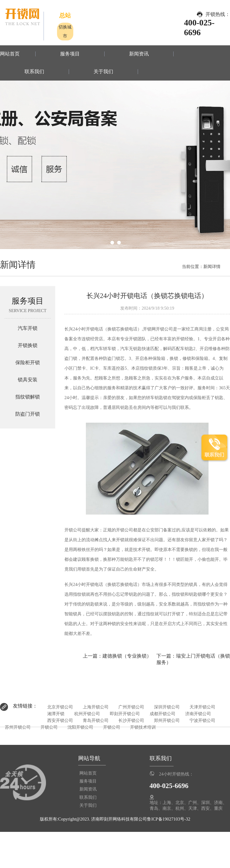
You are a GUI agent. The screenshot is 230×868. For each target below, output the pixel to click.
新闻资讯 (139, 54)
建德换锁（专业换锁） (127, 656)
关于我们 (103, 72)
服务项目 (70, 54)
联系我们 (34, 72)
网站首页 (10, 54)
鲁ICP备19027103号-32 (169, 819)
